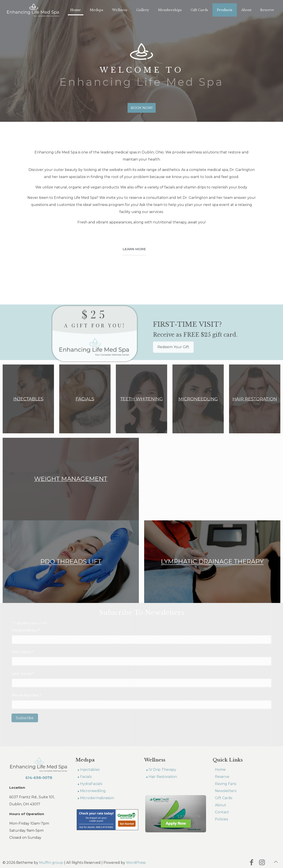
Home (220, 770)
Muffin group (51, 863)
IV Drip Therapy (162, 770)
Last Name (23, 641)
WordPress (136, 863)
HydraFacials (91, 784)
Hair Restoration (163, 777)
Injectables (90, 770)
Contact (222, 812)
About (221, 805)
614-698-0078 (39, 778)
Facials (86, 777)
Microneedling (93, 791)
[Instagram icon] (262, 862)
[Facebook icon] (251, 862)
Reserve (222, 777)
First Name (23, 619)
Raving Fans (226, 784)
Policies (221, 819)
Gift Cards (224, 798)
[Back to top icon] (276, 862)
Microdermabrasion (97, 798)
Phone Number (26, 663)
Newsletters (226, 791)
